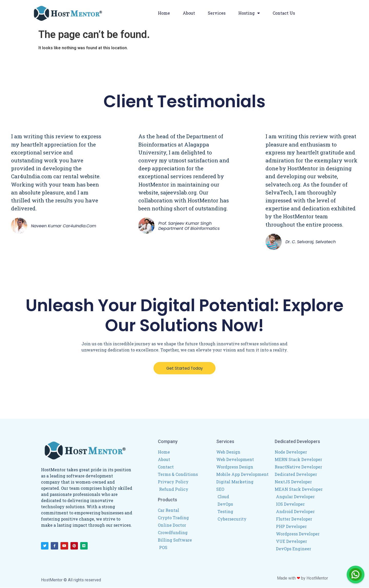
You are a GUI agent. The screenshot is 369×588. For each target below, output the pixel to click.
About (189, 13)
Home (164, 13)
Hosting (249, 13)
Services (217, 13)
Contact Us (284, 13)
